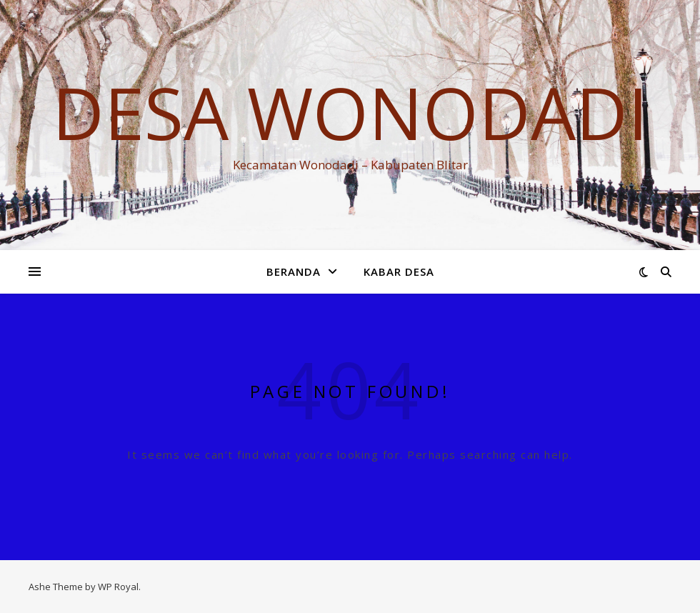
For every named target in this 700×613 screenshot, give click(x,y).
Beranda (294, 271)
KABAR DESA (399, 271)
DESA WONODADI (350, 112)
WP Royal (118, 587)
